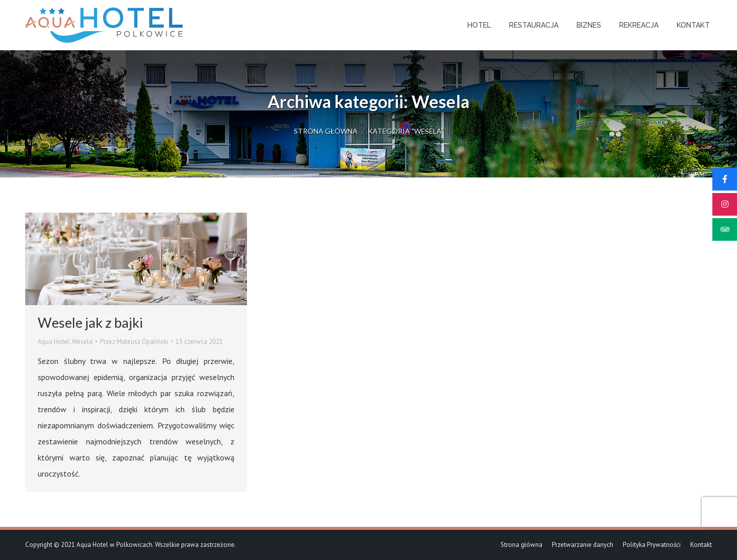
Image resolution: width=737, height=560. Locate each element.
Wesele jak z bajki (90, 322)
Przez (134, 342)
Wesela (82, 342)
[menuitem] (479, 25)
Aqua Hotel (54, 342)
